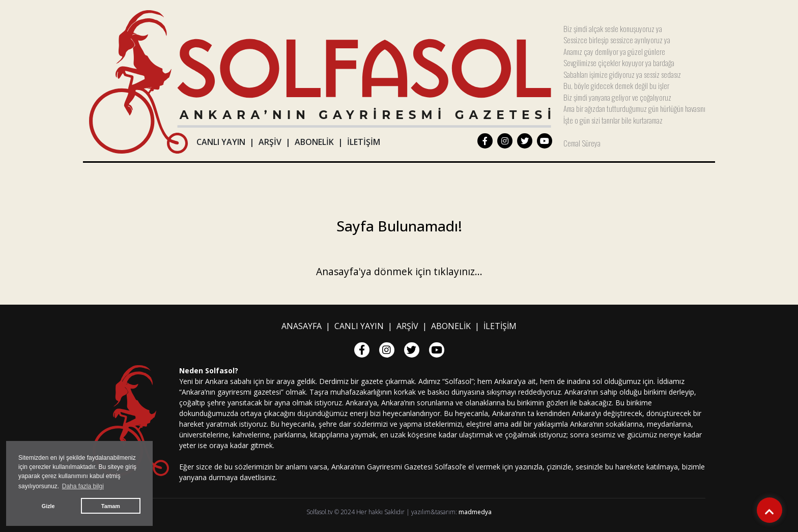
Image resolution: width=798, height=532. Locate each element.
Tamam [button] (111, 506)
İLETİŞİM (364, 142)
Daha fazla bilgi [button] (83, 486)
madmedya (475, 512)
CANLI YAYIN (221, 142)
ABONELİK (314, 142)
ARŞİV (270, 142)
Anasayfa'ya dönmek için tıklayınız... (399, 271)
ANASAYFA (302, 326)
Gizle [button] (48, 506)
